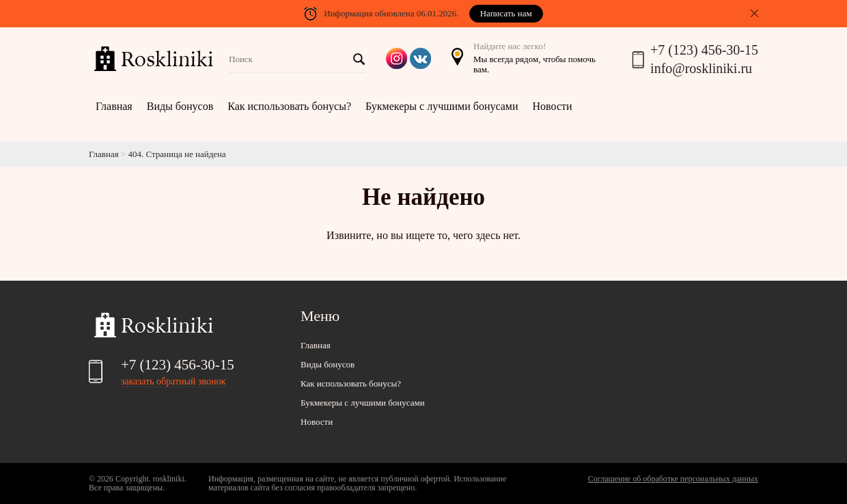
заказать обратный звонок (173, 381)
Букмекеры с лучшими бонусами (442, 106)
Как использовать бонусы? (289, 106)
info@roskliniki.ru (701, 68)
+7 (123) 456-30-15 (704, 50)
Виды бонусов (180, 106)
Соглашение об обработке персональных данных (673, 479)
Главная (114, 106)
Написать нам (506, 13)
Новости (553, 106)
